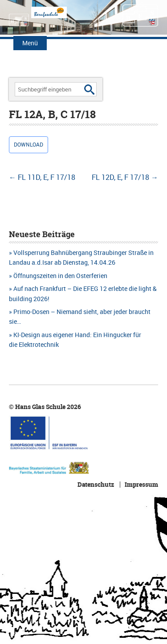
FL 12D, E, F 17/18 (125, 177)
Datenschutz (96, 485)
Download (29, 145)
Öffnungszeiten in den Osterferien (60, 276)
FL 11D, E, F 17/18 (42, 177)
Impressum (141, 485)
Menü (30, 43)
